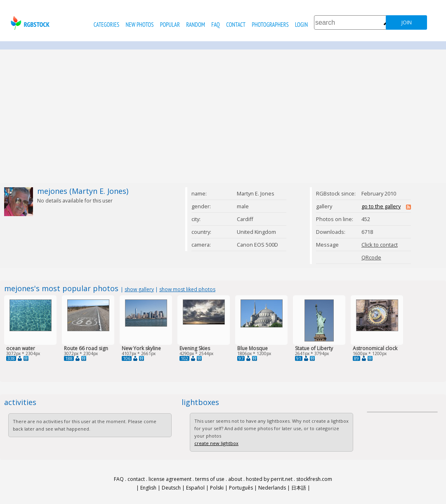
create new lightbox (216, 443)
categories (106, 25)
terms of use (210, 479)
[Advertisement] (223, 116)
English (148, 488)
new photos (140, 25)
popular (170, 25)
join (407, 22)
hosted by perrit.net (269, 479)
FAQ (215, 25)
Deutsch (171, 488)
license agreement (170, 479)
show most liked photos (187, 289)
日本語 (299, 488)
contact (236, 25)
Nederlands (272, 488)
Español (195, 488)
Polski (217, 488)
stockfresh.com (314, 479)
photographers (270, 25)
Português (241, 488)
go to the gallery (381, 206)
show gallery (139, 289)
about (235, 479)
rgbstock (29, 23)
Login (301, 25)
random (196, 25)
